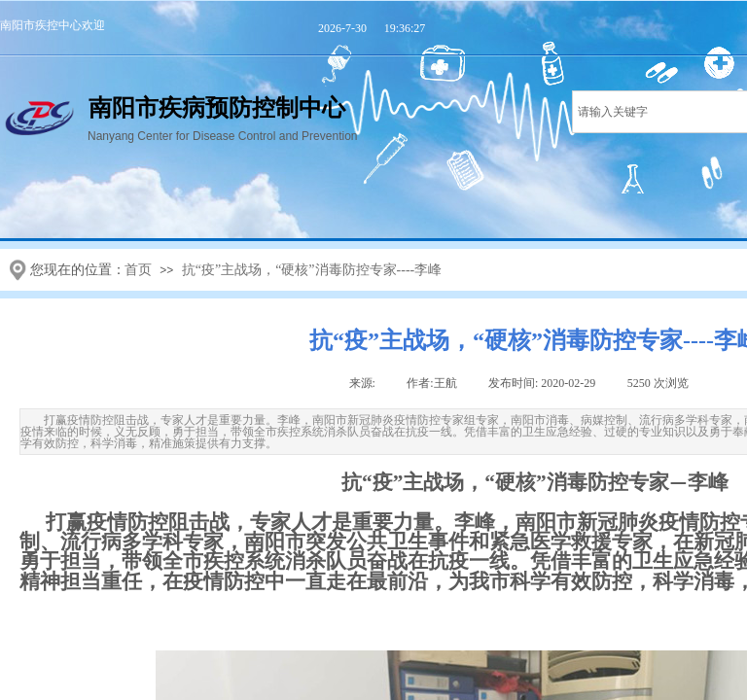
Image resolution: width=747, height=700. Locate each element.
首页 (138, 270)
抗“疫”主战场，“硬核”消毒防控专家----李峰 (312, 270)
